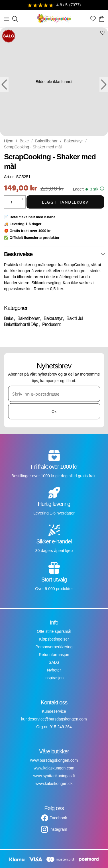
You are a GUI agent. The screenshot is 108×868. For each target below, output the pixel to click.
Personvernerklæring (54, 647)
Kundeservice (54, 711)
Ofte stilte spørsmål (54, 631)
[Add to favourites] (103, 33)
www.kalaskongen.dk (54, 783)
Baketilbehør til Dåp (21, 324)
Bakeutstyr (73, 141)
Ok (54, 411)
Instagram (58, 829)
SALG (54, 662)
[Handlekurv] (102, 19)
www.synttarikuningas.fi (54, 776)
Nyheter (54, 670)
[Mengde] (12, 202)
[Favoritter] (93, 19)
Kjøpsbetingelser (54, 639)
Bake (24, 141)
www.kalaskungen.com (54, 768)
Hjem (9, 141)
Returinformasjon (54, 655)
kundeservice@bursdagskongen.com (54, 719)
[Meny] (7, 19)
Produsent (51, 324)
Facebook (58, 818)
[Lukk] (103, 254)
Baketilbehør (46, 141)
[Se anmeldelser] (54, 5)
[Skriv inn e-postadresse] (54, 394)
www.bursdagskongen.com (54, 760)
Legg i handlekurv (65, 202)
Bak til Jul (75, 318)
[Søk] (15, 19)
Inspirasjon (54, 678)
